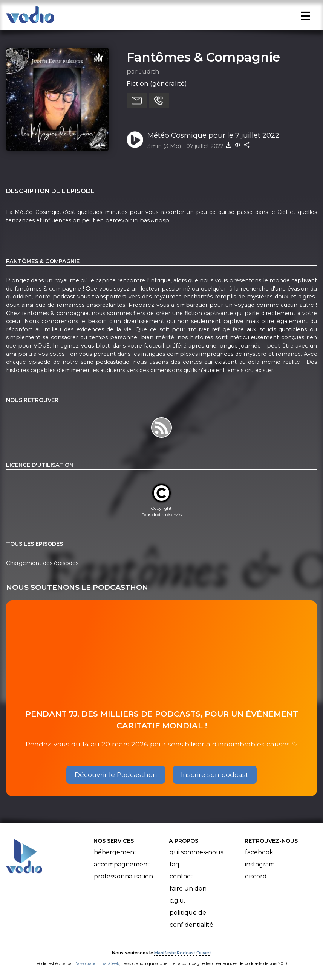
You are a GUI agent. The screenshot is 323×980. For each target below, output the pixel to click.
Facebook (259, 852)
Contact (181, 876)
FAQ (175, 864)
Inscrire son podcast (215, 775)
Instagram (260, 864)
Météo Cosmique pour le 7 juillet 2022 (213, 135)
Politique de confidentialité (191, 919)
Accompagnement (122, 864)
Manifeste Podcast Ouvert (183, 953)
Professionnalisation (123, 876)
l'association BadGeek (97, 963)
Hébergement (115, 852)
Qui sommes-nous (196, 852)
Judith (149, 71)
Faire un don (188, 888)
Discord (256, 876)
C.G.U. (177, 901)
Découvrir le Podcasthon (116, 775)
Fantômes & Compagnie (203, 57)
